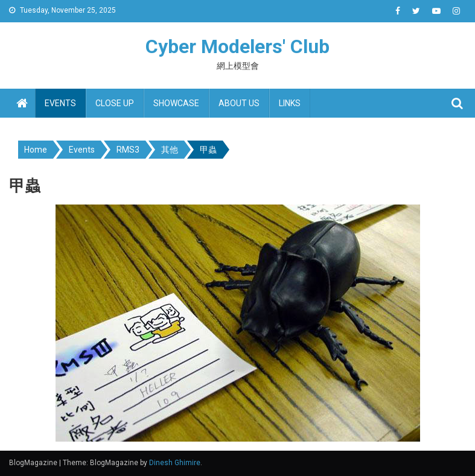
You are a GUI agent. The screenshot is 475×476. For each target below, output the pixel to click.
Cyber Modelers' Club (238, 46)
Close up (115, 103)
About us (239, 103)
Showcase (176, 103)
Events (60, 103)
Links (290, 103)
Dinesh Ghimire (175, 463)
